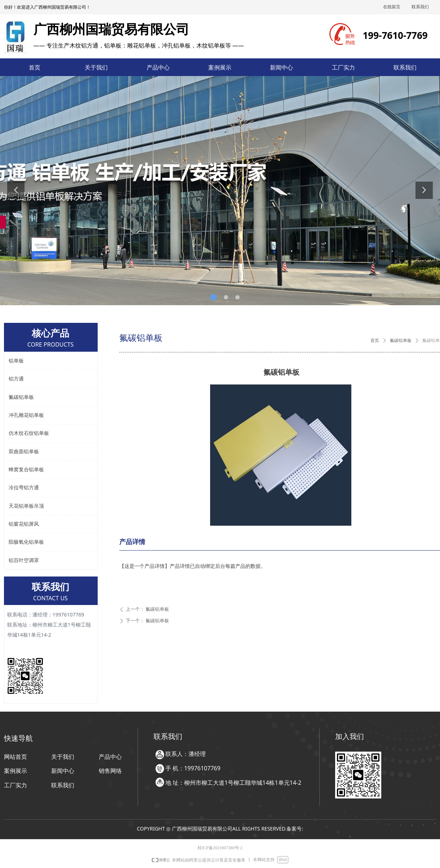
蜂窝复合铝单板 (26, 470)
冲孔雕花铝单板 (26, 415)
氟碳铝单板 (401, 340)
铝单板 (16, 361)
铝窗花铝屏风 (24, 524)
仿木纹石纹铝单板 (29, 433)
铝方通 (16, 379)
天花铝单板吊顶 (26, 506)
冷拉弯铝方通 (24, 488)
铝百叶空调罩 (24, 560)
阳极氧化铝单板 (26, 542)
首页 (375, 340)
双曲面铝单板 (24, 452)
